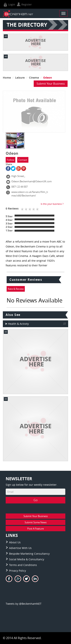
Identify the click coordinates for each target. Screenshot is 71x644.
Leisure (20, 78)
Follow (11, 160)
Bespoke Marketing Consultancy (29, 554)
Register (24, 4)
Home (7, 78)
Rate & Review (16, 289)
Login (9, 4)
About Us (15, 542)
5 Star (9, 216)
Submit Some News (36, 522)
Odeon (48, 78)
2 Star (9, 227)
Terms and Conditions (23, 565)
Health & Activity (17, 324)
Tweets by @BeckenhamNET (24, 604)
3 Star (9, 223)
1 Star (9, 230)
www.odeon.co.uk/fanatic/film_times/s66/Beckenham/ (30, 194)
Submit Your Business (51, 83)
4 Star (9, 220)
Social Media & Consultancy (27, 559)
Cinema (34, 78)
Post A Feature (35, 529)
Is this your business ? (52, 204)
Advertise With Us (20, 548)
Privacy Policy (18, 571)
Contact (23, 160)
